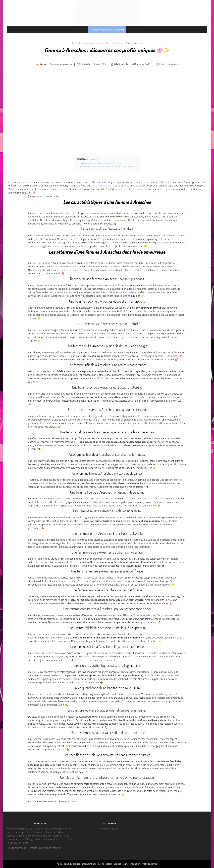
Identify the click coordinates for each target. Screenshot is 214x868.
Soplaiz (117, 864)
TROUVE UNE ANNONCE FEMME (107, 30)
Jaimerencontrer (131, 864)
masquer (94, 159)
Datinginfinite (89, 864)
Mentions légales (109, 829)
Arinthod (75, 801)
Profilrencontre (149, 864)
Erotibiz (33, 848)
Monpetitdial (105, 864)
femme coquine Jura (103, 186)
